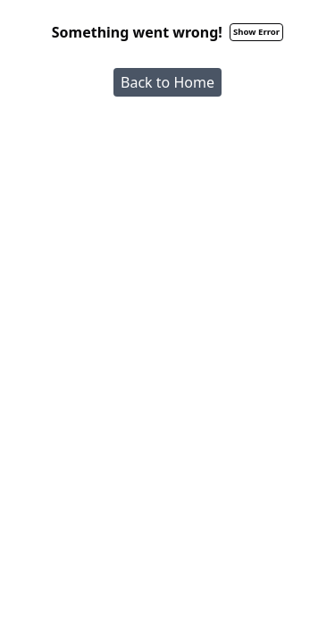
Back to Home (167, 82)
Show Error (256, 32)
